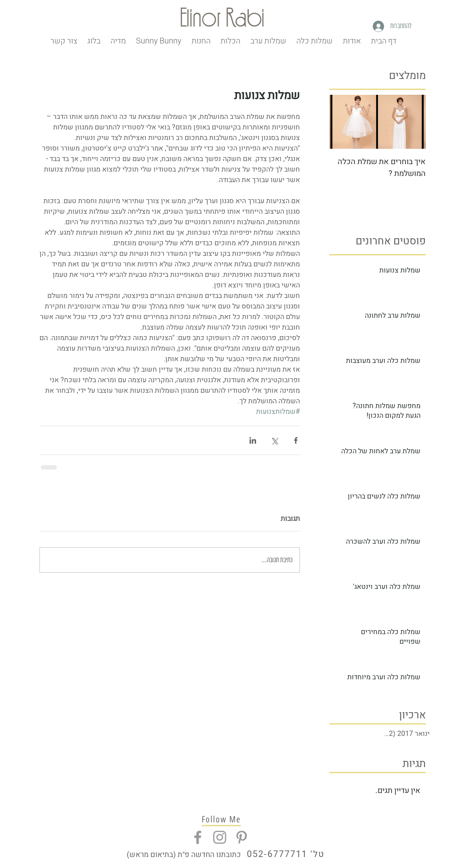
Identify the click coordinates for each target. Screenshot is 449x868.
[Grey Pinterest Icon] (242, 837)
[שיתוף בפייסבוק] (296, 440)
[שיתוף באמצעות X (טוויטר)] (274, 440)
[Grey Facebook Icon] (198, 837)
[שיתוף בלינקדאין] (253, 440)
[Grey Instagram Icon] (220, 837)
